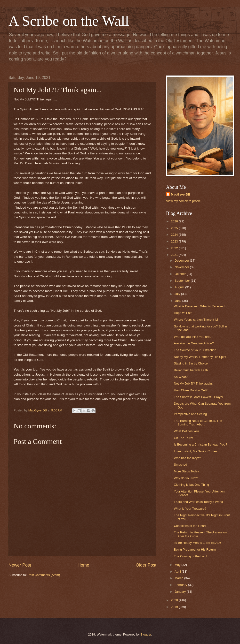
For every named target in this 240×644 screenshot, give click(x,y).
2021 (175, 255)
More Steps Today (186, 471)
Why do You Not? (186, 478)
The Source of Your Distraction (195, 350)
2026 (175, 221)
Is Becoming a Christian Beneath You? (200, 444)
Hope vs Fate (183, 313)
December (182, 261)
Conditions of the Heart (190, 526)
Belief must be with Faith (191, 370)
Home (83, 565)
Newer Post (20, 565)
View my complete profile (183, 201)
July (178, 294)
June (178, 301)
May (178, 565)
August (180, 287)
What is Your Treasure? (190, 509)
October (180, 274)
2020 (175, 600)
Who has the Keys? (187, 458)
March (179, 578)
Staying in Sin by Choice (191, 363)
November (182, 267)
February (181, 585)
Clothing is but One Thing (191, 485)
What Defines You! (187, 431)
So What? (181, 377)
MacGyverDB (181, 194)
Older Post (146, 565)
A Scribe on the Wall (69, 21)
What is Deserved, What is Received (199, 306)
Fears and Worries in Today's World (198, 502)
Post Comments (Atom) (44, 575)
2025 (175, 228)
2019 (175, 607)
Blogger (146, 634)
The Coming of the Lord (190, 556)
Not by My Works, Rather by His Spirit (200, 357)
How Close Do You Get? (191, 390)
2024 (175, 235)
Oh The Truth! (183, 438)
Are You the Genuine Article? (194, 343)
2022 (175, 248)
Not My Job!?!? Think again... (194, 383)
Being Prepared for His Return (195, 549)
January (180, 592)
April (178, 572)
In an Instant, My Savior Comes (196, 451)
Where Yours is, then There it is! (196, 320)
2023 (175, 241)
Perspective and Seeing (190, 414)
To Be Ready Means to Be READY (198, 543)
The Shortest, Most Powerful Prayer (199, 397)
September (183, 281)
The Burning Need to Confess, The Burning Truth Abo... (198, 423)
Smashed (180, 465)
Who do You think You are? (193, 337)
